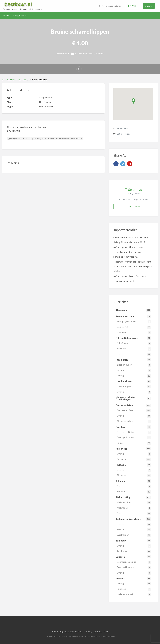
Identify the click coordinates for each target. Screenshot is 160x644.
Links (106, 632)
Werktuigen (134, 535)
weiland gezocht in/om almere (128, 247)
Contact (98, 632)
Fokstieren (134, 343)
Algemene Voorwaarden (71, 632)
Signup (132, 6)
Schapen (134, 492)
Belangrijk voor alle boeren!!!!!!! (130, 242)
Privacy (88, 632)
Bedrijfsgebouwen (134, 322)
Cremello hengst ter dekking (128, 252)
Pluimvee (64, 54)
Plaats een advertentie (110, 6)
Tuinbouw (134, 551)
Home (6, 16)
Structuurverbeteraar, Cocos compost (133, 266)
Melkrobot (134, 508)
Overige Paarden (134, 438)
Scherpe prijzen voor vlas (126, 257)
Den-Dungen (122, 128)
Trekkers (134, 530)
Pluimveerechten (134, 421)
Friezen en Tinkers (134, 432)
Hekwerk (134, 333)
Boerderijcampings (134, 562)
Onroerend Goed (134, 411)
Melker (117, 271)
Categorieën (19, 16)
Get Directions (123, 134)
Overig (134, 354)
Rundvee (134, 589)
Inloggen (149, 6)
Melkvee (134, 349)
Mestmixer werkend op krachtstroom (132, 262)
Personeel (134, 459)
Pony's (134, 443)
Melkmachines (134, 503)
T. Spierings (133, 190)
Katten (134, 370)
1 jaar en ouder (134, 365)
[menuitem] (110, 6)
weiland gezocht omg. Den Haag (130, 276)
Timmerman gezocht (124, 281)
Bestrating (134, 327)
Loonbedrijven (134, 387)
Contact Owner (133, 206)
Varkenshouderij (134, 595)
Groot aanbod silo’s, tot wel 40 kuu (131, 237)
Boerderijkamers (134, 568)
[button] (133, 101)
